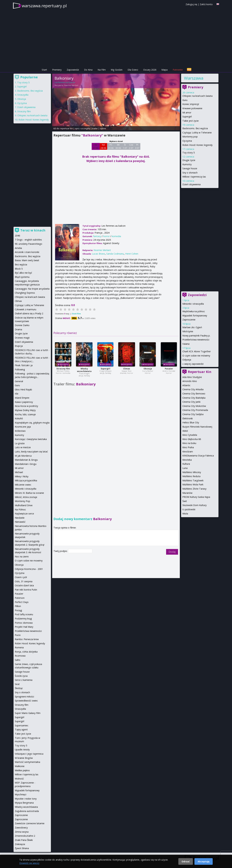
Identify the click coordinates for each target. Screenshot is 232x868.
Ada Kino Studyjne (192, 377)
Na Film (102, 70)
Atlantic (186, 385)
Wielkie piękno (22, 770)
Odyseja (187, 360)
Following (20, 369)
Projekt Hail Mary (24, 627)
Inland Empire (22, 398)
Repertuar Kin (200, 372)
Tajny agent (21, 729)
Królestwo (20, 431)
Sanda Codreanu (115, 254)
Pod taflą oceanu (24, 614)
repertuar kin (66, 128)
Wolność (19, 779)
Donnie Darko (22, 325)
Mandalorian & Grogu (26, 460)
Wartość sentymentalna (27, 762)
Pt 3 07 (137, 146)
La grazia (20, 443)
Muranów (187, 493)
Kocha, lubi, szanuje (25, 414)
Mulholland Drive (24, 505)
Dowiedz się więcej (29, 863)
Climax (127, 369)
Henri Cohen (132, 254)
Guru (185, 100)
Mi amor (187, 112)
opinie (103, 128)
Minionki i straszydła (193, 304)
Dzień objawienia (191, 184)
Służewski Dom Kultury (194, 505)
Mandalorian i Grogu (26, 464)
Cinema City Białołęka (194, 398)
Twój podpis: (61, 551)
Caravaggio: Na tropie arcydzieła (32, 289)
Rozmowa (20, 656)
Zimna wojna (22, 832)
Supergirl (105, 369)
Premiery (57, 70)
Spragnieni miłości (24, 697)
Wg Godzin (117, 70)
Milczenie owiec (23, 485)
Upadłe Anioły (22, 750)
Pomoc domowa (24, 623)
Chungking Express (25, 293)
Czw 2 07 (131, 146)
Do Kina (88, 70)
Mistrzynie (188, 331)
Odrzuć (186, 861)
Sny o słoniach (190, 173)
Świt (185, 501)
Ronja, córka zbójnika (26, 652)
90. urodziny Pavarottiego (29, 244)
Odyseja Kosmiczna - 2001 (29, 569)
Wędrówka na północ (194, 311)
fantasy (97, 236)
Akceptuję (204, 861)
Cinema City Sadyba (193, 414)
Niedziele (20, 518)
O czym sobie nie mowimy (29, 561)
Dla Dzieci (133, 70)
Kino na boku (189, 443)
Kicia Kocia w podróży (26, 406)
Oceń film (76, 314)
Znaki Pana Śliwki (24, 840)
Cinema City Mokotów (194, 406)
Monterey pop (190, 137)
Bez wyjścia (21, 264)
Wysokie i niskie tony (26, 799)
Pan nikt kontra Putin (26, 590)
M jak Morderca (23, 456)
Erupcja (19, 346)
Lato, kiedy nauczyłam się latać (31, 452)
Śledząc (19, 688)
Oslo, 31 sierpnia (24, 581)
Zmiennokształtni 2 (25, 836)
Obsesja (148, 369)
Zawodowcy (21, 828)
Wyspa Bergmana (24, 803)
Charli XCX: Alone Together (197, 351)
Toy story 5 (188, 153)
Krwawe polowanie (192, 108)
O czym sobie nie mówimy (196, 356)
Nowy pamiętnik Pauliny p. (196, 336)
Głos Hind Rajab (23, 390)
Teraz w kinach (33, 230)
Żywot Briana (22, 848)
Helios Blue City (191, 422)
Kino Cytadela (190, 435)
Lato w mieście (23, 447)
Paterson (20, 598)
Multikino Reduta (191, 476)
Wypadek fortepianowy (195, 316)
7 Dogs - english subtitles (28, 240)
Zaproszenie (189, 320)
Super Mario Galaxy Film (28, 713)
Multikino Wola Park (193, 484)
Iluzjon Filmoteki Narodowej (197, 427)
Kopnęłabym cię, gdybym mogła (32, 423)
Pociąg (18, 610)
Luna (185, 468)
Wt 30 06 (118, 146)
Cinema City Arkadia (193, 389)
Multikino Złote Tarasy (194, 489)
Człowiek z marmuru (26, 309)
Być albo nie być (23, 273)
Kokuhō (19, 418)
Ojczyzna (187, 141)
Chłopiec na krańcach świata (197, 96)
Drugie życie (189, 160)
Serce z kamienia (24, 680)
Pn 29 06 (111, 146)
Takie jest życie (191, 121)
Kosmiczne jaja (23, 427)
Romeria (19, 647)
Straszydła (23, 95)
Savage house (190, 168)
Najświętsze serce (24, 514)
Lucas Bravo (99, 254)
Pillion (18, 606)
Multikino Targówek (193, 480)
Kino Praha (188, 447)
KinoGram (188, 452)
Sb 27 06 (96, 146)
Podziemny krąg (23, 619)
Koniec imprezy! (191, 104)
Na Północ (20, 510)
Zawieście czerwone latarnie (30, 823)
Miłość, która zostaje (26, 497)
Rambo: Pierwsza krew (27, 639)
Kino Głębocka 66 (192, 439)
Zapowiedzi (73, 70)
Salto (18, 660)
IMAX (185, 431)
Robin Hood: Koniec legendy (197, 145)
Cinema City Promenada (195, 410)
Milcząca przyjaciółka (26, 480)
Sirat (17, 684)
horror (106, 236)
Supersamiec (22, 725)
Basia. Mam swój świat (27, 260)
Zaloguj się (191, 4)
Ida (17, 394)
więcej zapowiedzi (194, 364)
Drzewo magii (22, 338)
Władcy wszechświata (84, 370)
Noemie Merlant (71, 85)
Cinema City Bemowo (194, 394)
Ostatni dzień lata (24, 585)
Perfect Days (22, 602)
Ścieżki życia (21, 676)
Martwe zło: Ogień (192, 327)
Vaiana (186, 344)
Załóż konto (206, 4)
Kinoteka (187, 460)
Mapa (164, 70)
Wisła (185, 514)
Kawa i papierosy (24, 402)
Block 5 (19, 269)
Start (44, 70)
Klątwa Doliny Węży (25, 410)
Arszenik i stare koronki (27, 252)
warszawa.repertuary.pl (44, 6)
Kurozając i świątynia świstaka (31, 439)
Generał (19, 381)
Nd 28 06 (103, 146)
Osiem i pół (21, 577)
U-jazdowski (189, 509)
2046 (17, 236)
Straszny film (63, 369)
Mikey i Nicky (22, 476)
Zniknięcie (20, 844)
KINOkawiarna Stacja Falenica (198, 456)
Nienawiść (20, 522)
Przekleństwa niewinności (196, 340)
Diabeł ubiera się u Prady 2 (29, 313)
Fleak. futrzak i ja (24, 365)
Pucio (18, 635)
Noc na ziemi (22, 557)
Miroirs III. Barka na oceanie (29, 493)
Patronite (178, 70)
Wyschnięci (21, 794)
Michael (19, 472)
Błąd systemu (22, 277)
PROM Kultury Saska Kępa (196, 497)
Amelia (18, 248)
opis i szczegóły (82, 128)
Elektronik (188, 418)
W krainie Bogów (24, 758)
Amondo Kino (190, 381)
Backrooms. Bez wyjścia (195, 128)
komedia (116, 236)
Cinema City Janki (191, 402)
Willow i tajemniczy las (194, 177)
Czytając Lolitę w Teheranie (197, 133)
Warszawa (194, 78)
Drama (18, 329)
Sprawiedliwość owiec (26, 701)
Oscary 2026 (150, 70)
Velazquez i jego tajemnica (29, 754)
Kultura (186, 464)
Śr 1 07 (125, 146)
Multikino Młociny (192, 472)
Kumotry (187, 164)
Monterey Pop (22, 501)
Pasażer (169, 369)
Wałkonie (20, 766)
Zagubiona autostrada (27, 811)
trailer (95, 128)
